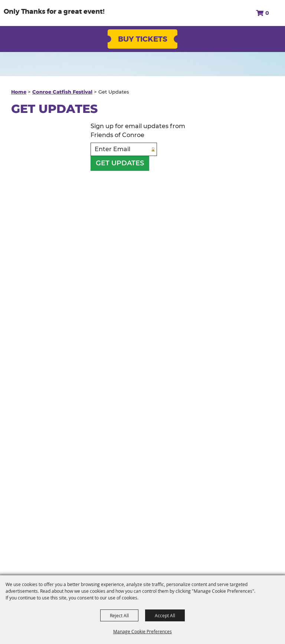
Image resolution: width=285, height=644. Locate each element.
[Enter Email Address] (124, 149)
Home (19, 92)
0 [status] (267, 13)
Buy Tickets (143, 39)
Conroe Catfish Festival (62, 92)
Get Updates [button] (120, 163)
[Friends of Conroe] (41, 13)
